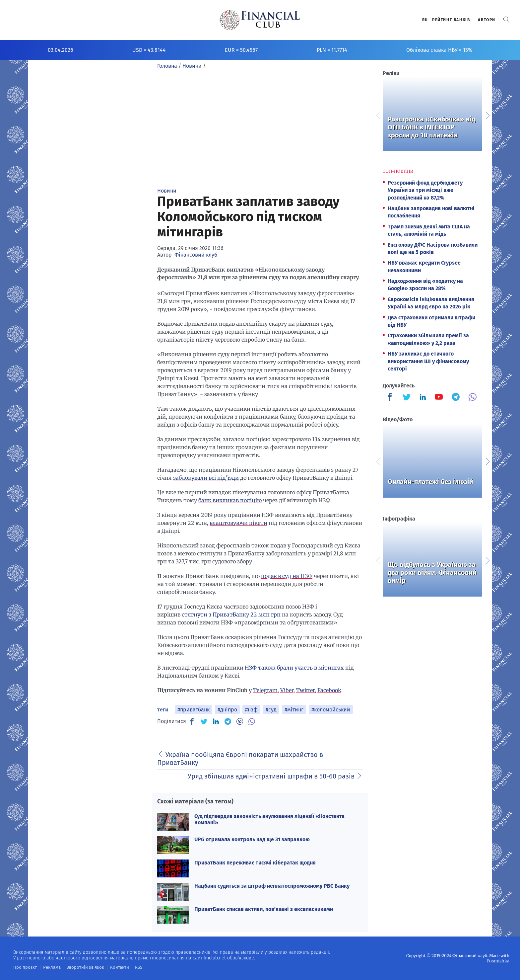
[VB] (252, 721)
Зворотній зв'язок (79, 967)
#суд (271, 710)
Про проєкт (24, 967)
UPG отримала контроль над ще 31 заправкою (252, 839)
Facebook (329, 690)
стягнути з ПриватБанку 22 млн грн (231, 614)
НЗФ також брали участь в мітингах (294, 668)
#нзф (251, 710)
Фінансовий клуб (196, 255)
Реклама (49, 967)
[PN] (240, 721)
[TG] (228, 721)
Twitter (305, 690)
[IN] (216, 722)
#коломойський (331, 710)
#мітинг (294, 710)
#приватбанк (194, 710)
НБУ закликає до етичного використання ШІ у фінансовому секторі (428, 361)
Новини (167, 191)
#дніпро (227, 710)
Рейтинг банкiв (451, 20)
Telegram (265, 690)
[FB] (192, 721)
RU (425, 20)
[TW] (204, 721)
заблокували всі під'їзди (206, 478)
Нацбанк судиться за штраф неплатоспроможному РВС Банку (272, 886)
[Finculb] (391, 398)
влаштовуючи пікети (238, 523)
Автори (487, 20)
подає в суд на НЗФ (287, 576)
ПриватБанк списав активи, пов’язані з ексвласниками (264, 909)
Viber (287, 690)
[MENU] (12, 20)
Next (487, 115)
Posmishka (499, 961)
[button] (506, 20)
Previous (378, 115)
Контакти (111, 967)
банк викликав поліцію (230, 500)
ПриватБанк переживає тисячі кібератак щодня (255, 863)
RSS (129, 967)
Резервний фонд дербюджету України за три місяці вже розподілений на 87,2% (425, 190)
